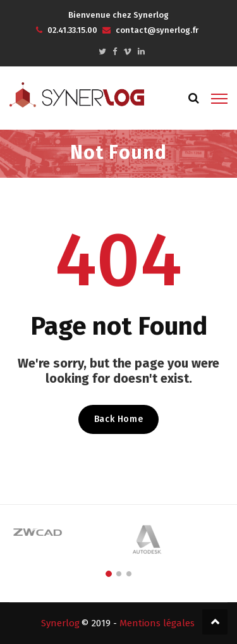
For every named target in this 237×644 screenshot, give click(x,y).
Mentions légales (157, 623)
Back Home (118, 419)
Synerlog (60, 623)
